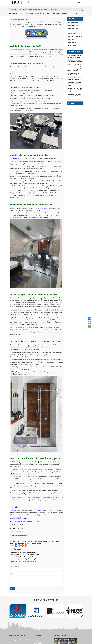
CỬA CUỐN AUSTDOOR (74, 36)
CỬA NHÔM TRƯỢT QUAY (73, 29)
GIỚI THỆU (38, 639)
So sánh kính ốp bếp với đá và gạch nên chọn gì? (23, 559)
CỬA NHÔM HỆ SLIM (73, 26)
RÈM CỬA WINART (73, 46)
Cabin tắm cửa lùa (37, 541)
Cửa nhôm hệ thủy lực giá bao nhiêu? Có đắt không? (24, 557)
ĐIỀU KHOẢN (39, 643)
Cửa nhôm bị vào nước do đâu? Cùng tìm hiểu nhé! (24, 552)
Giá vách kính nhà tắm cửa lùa (50, 541)
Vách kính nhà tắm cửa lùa (34, 543)
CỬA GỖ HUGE (71, 40)
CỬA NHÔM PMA (72, 43)
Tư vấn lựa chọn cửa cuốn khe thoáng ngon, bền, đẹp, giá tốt (75, 84)
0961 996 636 (19, 643)
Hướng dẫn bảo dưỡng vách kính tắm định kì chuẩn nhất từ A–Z (75, 90)
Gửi (12, 589)
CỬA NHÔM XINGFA (73, 22)
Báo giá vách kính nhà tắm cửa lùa (23, 541)
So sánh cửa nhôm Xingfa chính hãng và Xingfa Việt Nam (74, 96)
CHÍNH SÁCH (39, 641)
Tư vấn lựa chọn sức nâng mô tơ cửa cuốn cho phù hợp (25, 555)
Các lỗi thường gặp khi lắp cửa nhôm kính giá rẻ (23, 561)
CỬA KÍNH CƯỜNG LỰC (74, 33)
